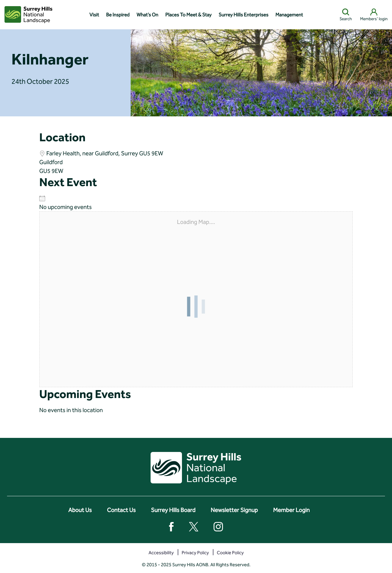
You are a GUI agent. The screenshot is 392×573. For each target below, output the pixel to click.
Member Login (291, 510)
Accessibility (161, 553)
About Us (80, 510)
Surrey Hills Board (173, 510)
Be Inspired (118, 15)
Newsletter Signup (234, 510)
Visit (94, 15)
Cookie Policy (230, 553)
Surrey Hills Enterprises (243, 15)
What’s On (147, 15)
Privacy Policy (195, 553)
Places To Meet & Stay (188, 15)
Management (289, 15)
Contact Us (121, 510)
